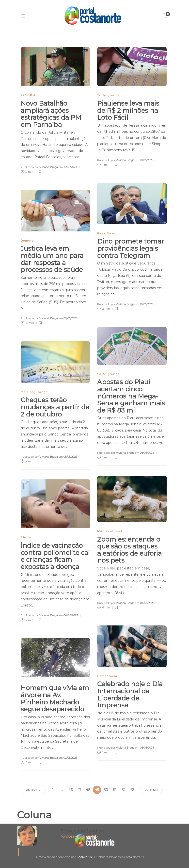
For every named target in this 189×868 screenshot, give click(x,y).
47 (79, 790)
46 (71, 790)
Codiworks (84, 857)
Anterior (33, 790)
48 (88, 790)
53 (133, 790)
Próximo (151, 790)
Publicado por (39, 167)
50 (106, 790)
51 (115, 790)
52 (124, 790)
